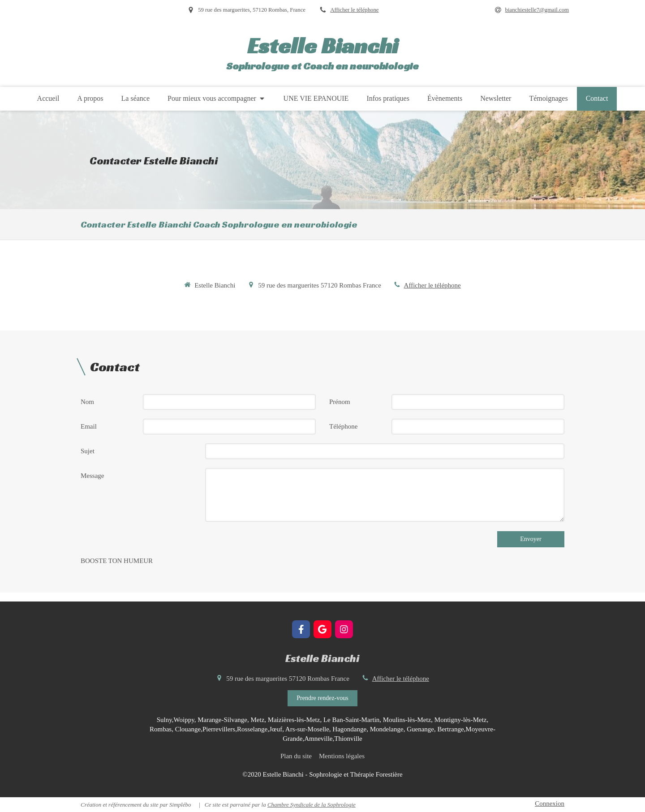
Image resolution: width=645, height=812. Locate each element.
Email (89, 426)
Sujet (88, 451)
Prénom (340, 402)
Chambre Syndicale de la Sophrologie (312, 805)
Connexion (550, 803)
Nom (87, 402)
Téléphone (343, 426)
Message (92, 476)
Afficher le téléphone (354, 10)
